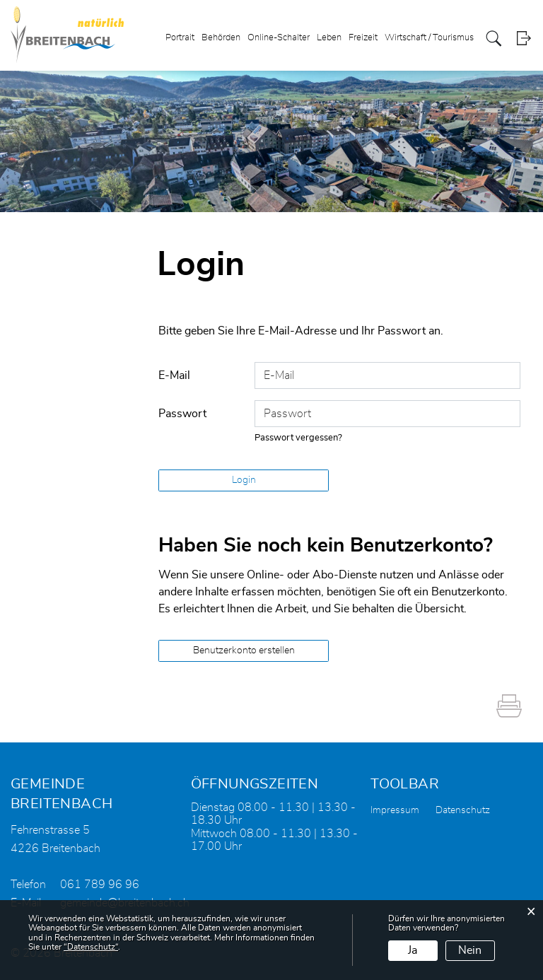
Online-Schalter (279, 38)
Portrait (180, 38)
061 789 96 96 (100, 885)
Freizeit (363, 38)
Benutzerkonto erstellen (244, 651)
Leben (329, 38)
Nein (470, 950)
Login (524, 39)
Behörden (221, 38)
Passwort (182, 414)
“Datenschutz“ (91, 947)
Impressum (395, 810)
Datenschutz (463, 810)
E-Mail (174, 375)
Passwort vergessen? (298, 438)
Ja (413, 950)
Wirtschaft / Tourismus (429, 38)
